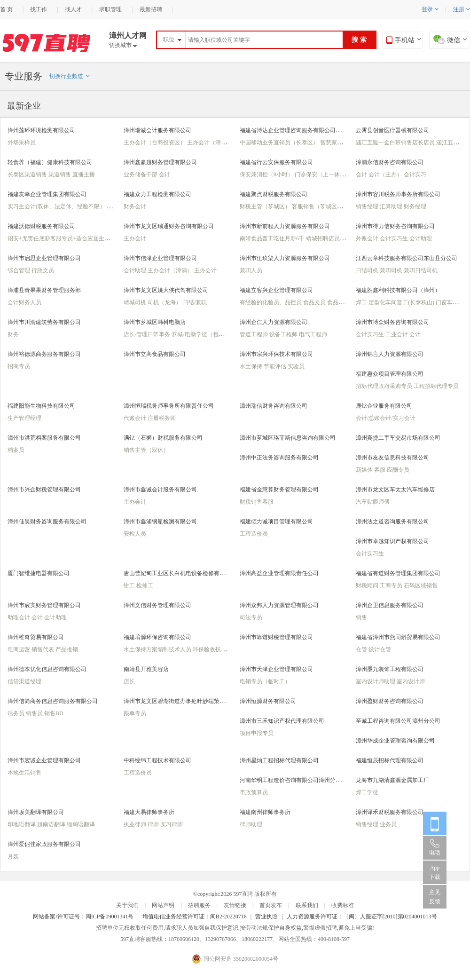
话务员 (17, 713)
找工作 (39, 9)
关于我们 (127, 905)
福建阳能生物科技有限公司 (41, 406)
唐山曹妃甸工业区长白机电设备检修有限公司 (180, 573)
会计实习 (415, 174)
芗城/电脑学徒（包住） (201, 334)
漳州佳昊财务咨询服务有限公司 (47, 522)
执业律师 (136, 824)
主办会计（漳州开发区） (219, 142)
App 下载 (435, 872)
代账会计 (136, 418)
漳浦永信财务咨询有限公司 (390, 162)
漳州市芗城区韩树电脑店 (155, 322)
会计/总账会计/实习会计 (386, 418)
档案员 (16, 450)
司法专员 (251, 617)
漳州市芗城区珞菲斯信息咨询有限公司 (288, 438)
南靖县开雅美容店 (146, 669)
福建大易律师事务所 (149, 812)
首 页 (6, 9)
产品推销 (67, 649)
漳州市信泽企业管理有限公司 (160, 258)
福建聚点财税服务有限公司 (274, 194)
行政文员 (43, 270)
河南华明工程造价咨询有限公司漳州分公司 (293, 780)
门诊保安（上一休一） (324, 174)
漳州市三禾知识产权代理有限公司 (282, 721)
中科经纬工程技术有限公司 (157, 760)
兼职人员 (251, 270)
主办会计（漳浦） (171, 270)
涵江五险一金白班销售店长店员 (396, 142)
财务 (13, 334)
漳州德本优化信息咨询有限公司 (47, 669)
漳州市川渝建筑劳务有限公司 (44, 322)
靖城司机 (136, 302)
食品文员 (315, 302)
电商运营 (20, 649)
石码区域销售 (421, 585)
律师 (154, 824)
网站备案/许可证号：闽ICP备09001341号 (83, 917)
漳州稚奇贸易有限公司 (36, 637)
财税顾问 (368, 585)
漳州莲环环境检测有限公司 (41, 130)
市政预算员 (254, 792)
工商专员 (392, 585)
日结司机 (368, 270)
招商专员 (19, 366)
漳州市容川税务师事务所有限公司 (398, 194)
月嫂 (13, 856)
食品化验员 (341, 302)
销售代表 (43, 649)
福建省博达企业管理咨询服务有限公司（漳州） (299, 130)
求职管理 (110, 9)
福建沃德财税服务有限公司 (41, 226)
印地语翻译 (22, 824)
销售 (361, 617)
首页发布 (271, 905)
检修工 (145, 585)
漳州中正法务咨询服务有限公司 (279, 458)
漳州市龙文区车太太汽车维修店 (395, 490)
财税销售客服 (257, 502)
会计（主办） (386, 174)
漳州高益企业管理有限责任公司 (279, 573)
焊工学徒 (367, 792)
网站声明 (163, 905)
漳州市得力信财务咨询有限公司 (395, 226)
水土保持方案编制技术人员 (158, 649)
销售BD (54, 713)
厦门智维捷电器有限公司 (39, 573)
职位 (169, 40)
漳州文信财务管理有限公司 (157, 605)
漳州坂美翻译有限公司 (36, 812)
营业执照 (266, 917)
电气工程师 (313, 334)
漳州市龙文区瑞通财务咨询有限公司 (169, 226)
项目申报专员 (257, 733)
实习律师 (172, 824)
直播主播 (84, 174)
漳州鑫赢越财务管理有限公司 (160, 162)
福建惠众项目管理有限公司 (390, 374)
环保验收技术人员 (216, 649)
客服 (380, 470)
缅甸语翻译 (81, 824)
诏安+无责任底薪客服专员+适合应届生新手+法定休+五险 (79, 238)
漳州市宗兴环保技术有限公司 (276, 354)
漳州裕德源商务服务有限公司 (44, 354)
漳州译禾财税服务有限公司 (390, 812)
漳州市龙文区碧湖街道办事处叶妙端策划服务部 (183, 701)
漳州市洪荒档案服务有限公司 (44, 438)
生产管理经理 (24, 418)
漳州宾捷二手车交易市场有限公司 (398, 438)
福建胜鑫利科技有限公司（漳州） (398, 290)
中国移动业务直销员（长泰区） (280, 142)
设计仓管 (380, 649)
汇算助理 (392, 206)
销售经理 (368, 206)
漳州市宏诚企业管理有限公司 (44, 760)
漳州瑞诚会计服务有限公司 (157, 130)
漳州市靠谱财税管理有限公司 (276, 637)
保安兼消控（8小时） (267, 174)
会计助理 (421, 238)
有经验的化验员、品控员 (271, 302)
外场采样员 (22, 142)
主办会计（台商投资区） (155, 142)
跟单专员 (135, 713)
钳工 (130, 585)
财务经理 (415, 206)
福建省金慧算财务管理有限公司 (279, 490)
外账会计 (368, 238)
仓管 (362, 649)
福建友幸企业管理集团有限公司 (47, 194)
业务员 (388, 824)
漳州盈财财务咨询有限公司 (390, 701)
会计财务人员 (24, 302)
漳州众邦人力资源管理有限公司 (279, 605)
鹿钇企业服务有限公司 (384, 406)
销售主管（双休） (146, 450)
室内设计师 (411, 681)
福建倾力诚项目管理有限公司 (276, 522)
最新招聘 (151, 9)
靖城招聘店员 (324, 238)
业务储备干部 (141, 174)
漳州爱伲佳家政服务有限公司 (44, 844)
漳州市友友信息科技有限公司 (392, 458)
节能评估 (276, 366)
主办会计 (135, 238)
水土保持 (252, 366)
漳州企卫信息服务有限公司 (390, 605)
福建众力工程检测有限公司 (157, 194)
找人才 (73, 9)
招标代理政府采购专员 (385, 386)
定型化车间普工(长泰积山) (402, 302)
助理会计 (20, 617)
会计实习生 (395, 238)
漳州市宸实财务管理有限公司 (44, 605)
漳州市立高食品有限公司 (155, 354)
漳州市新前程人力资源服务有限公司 (285, 226)
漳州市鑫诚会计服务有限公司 (160, 490)
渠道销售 (60, 174)
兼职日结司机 (421, 270)
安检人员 (135, 534)
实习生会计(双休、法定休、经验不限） (57, 206)
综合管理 (20, 270)
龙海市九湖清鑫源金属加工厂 (392, 780)
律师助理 (251, 824)
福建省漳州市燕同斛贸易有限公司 (398, 637)
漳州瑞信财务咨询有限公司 (274, 406)
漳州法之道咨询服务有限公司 (392, 522)
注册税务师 (162, 418)
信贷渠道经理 (24, 681)
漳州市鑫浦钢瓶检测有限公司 (160, 522)
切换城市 (123, 45)
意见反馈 (435, 897)
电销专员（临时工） (265, 681)
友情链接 (235, 905)
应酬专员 (398, 470)
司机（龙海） (165, 302)
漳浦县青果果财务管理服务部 (44, 290)
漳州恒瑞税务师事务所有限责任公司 (169, 406)
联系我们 (307, 905)
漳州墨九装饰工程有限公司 (390, 669)
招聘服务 (199, 905)
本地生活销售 (24, 773)
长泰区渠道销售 (28, 174)
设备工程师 (284, 334)
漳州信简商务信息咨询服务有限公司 (53, 701)
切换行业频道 (70, 76)
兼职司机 (392, 270)
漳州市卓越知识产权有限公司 (392, 541)
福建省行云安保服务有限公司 (276, 162)
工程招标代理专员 (436, 386)
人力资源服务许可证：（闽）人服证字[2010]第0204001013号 (362, 917)
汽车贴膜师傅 (373, 502)
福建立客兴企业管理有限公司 (276, 290)
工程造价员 (254, 534)
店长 (129, 681)
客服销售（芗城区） (318, 206)
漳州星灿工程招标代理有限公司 (279, 760)
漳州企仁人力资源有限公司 (274, 322)
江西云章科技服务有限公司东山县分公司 (407, 258)
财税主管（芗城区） (266, 206)
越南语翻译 (52, 824)
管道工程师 (255, 334)
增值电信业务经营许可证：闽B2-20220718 (195, 917)
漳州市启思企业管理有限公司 (44, 258)
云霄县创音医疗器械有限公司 (392, 130)
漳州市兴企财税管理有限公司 (44, 490)
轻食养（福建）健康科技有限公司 (50, 162)
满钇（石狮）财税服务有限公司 (163, 438)
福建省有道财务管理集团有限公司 (398, 573)
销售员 (35, 713)
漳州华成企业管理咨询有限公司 (395, 741)
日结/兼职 (195, 302)
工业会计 (397, 334)
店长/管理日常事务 (148, 334)
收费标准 (343, 905)
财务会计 (135, 206)
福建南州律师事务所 (265, 812)
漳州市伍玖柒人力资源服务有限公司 (285, 258)
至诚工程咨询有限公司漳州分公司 (398, 721)
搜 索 (359, 40)
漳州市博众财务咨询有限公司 (392, 322)
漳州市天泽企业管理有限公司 (276, 669)
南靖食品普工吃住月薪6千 (273, 238)
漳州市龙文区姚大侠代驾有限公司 (166, 290)
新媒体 (365, 470)
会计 (164, 174)
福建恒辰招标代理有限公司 (390, 760)
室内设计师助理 (376, 681)
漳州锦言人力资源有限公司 (390, 354)
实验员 (296, 366)
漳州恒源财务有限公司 (268, 701)
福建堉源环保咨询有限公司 (157, 637)
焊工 (362, 302)
